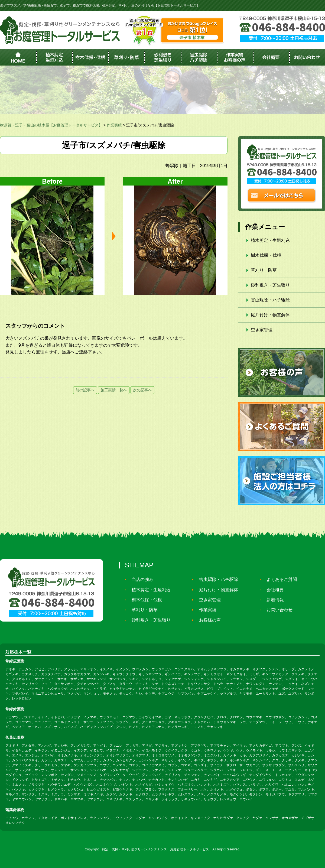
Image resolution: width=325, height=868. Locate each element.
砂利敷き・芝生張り (270, 285)
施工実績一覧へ (114, 390)
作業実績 (205, 610)
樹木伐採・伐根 (266, 255)
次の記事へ (142, 390)
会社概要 (272, 590)
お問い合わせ (277, 610)
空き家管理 (262, 330)
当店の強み (140, 579)
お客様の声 (207, 620)
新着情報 (272, 600)
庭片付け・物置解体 (270, 315)
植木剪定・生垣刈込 (270, 240)
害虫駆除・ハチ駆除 (270, 300)
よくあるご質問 (279, 579)
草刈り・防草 (264, 270)
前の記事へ (85, 390)
